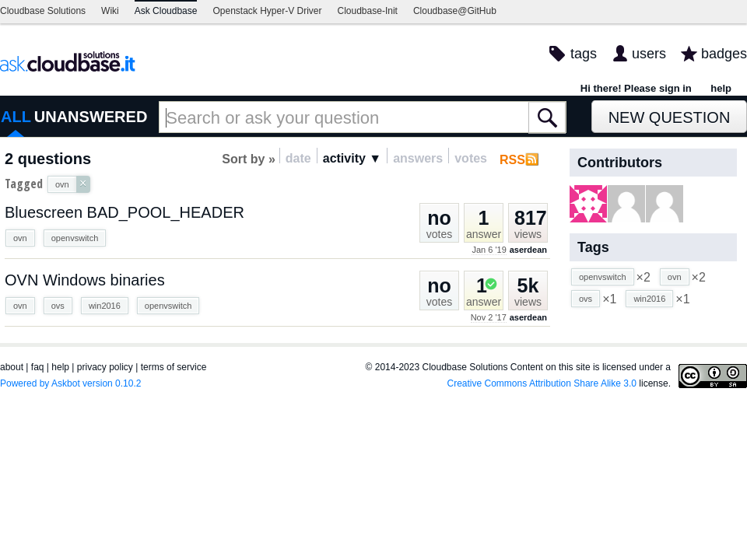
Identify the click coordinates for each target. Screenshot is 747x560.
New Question (670, 117)
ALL (16, 117)
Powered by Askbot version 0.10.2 (70, 383)
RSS (512, 160)
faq (38, 367)
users (649, 54)
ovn (20, 238)
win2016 (105, 306)
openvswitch (75, 238)
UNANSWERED (91, 117)
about (12, 367)
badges (724, 54)
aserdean (528, 250)
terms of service (174, 367)
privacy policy (105, 367)
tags (584, 54)
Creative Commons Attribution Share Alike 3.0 (542, 383)
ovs (58, 306)
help (721, 88)
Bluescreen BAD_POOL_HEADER (124, 212)
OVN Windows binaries (85, 280)
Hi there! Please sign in (636, 88)
